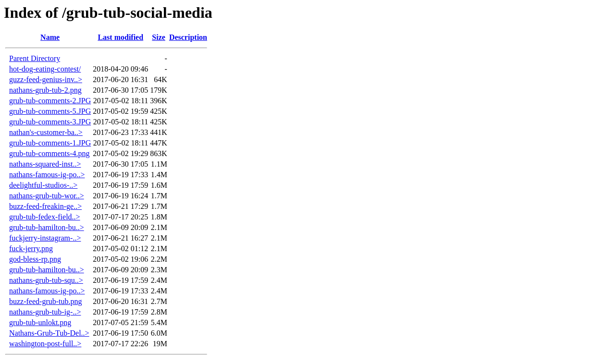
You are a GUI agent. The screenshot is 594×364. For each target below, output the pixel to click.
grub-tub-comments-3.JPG (50, 122)
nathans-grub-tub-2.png (45, 90)
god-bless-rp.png (35, 259)
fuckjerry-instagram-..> (45, 238)
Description (188, 37)
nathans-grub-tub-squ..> (46, 280)
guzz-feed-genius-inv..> (46, 79)
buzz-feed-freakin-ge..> (45, 206)
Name (50, 37)
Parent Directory (35, 58)
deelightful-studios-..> (43, 185)
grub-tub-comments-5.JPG (50, 111)
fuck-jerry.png (31, 249)
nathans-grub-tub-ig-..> (45, 312)
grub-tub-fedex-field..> (45, 217)
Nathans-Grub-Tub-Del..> (49, 333)
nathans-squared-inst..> (45, 164)
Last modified (120, 37)
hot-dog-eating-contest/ (45, 69)
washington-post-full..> (45, 344)
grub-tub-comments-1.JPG (50, 143)
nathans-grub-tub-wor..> (47, 196)
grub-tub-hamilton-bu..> (47, 227)
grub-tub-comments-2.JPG (50, 101)
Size (159, 37)
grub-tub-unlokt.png (40, 322)
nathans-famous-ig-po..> (47, 175)
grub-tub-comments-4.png (49, 153)
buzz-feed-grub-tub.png (46, 301)
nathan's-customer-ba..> (46, 132)
